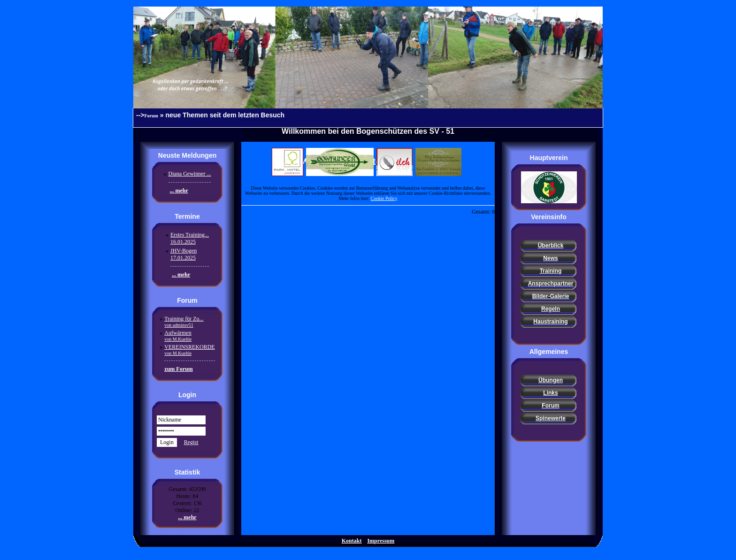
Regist (191, 442)
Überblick (551, 245)
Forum (151, 116)
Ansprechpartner (551, 284)
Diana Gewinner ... (190, 174)
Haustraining (550, 322)
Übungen (551, 380)
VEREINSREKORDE (189, 350)
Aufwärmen (178, 336)
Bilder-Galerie (551, 296)
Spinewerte (551, 418)
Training (551, 271)
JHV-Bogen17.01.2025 (184, 254)
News (550, 258)
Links (550, 393)
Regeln (551, 309)
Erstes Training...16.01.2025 (190, 238)
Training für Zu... (184, 322)
